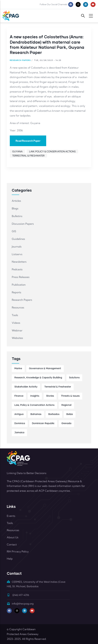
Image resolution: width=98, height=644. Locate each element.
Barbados (54, 414)
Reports (16, 292)
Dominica (20, 423)
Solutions (74, 378)
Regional (66, 405)
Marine (18, 369)
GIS (14, 231)
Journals (17, 247)
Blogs (15, 208)
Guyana (17, 151)
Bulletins (17, 216)
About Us (13, 537)
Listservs (17, 254)
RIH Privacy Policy (18, 551)
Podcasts (17, 269)
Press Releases (21, 277)
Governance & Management (45, 369)
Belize (70, 414)
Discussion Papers (23, 224)
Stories (50, 396)
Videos (16, 323)
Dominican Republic (43, 423)
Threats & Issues (70, 396)
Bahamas (36, 414)
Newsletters (19, 262)
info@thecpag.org (20, 604)
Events (11, 516)
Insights (35, 396)
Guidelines (18, 239)
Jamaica (19, 433)
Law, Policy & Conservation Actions (52, 151)
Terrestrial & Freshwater (28, 156)
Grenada (66, 423)
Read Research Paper (28, 141)
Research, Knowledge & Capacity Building (38, 378)
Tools (15, 315)
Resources (18, 307)
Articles (16, 201)
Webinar (17, 330)
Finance (19, 396)
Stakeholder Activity (26, 387)
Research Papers (20, 60)
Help (10, 559)
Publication (19, 285)
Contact (12, 544)
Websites (17, 338)
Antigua (19, 414)
